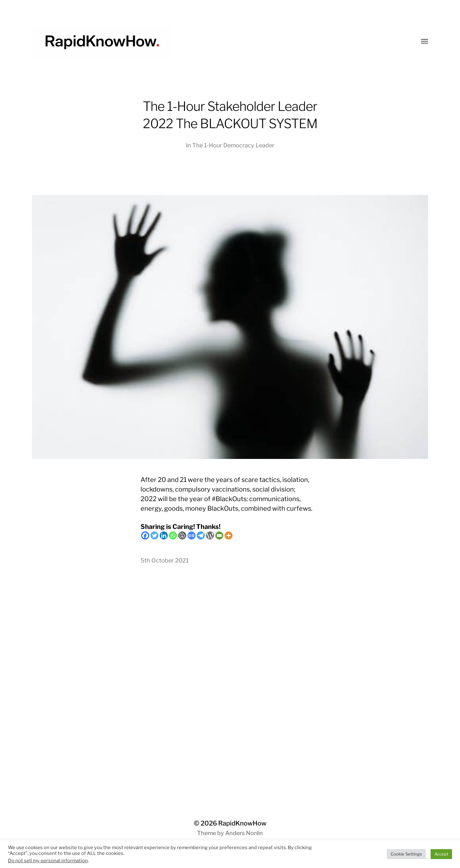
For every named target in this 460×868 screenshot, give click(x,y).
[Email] (219, 535)
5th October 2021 (165, 560)
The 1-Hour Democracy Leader (233, 145)
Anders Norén (244, 833)
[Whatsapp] (173, 535)
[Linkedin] (164, 535)
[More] (229, 535)
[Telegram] (201, 535)
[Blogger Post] (182, 535)
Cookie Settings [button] (406, 854)
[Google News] (192, 535)
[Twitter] (154, 535)
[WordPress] (210, 535)
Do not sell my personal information (48, 861)
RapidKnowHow (242, 823)
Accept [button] (441, 854)
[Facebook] (145, 535)
